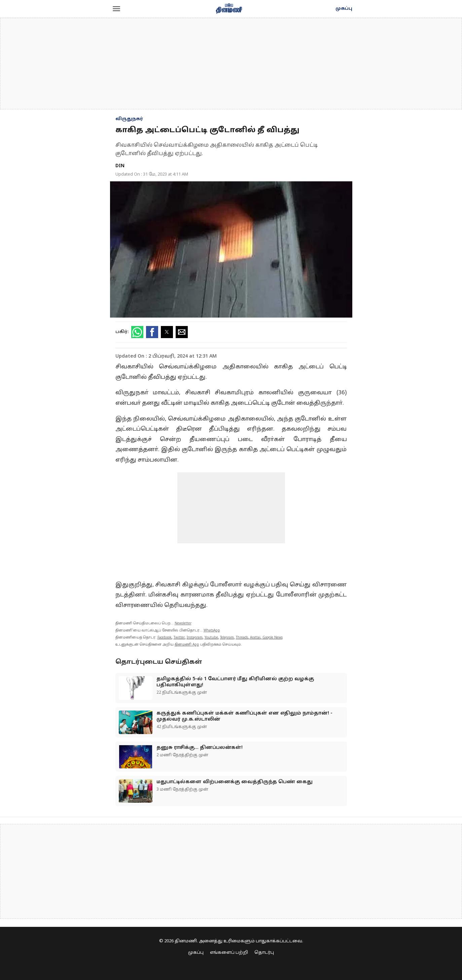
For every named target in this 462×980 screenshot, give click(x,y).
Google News (273, 638)
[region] (231, 64)
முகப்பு (344, 9)
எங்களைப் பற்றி (229, 953)
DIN (120, 166)
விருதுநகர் (129, 119)
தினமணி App (187, 645)
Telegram (227, 638)
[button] (116, 9)
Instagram (195, 638)
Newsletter (183, 624)
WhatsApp (212, 631)
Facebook (165, 638)
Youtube (211, 638)
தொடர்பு (264, 953)
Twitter (179, 638)
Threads (242, 638)
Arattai (255, 638)
